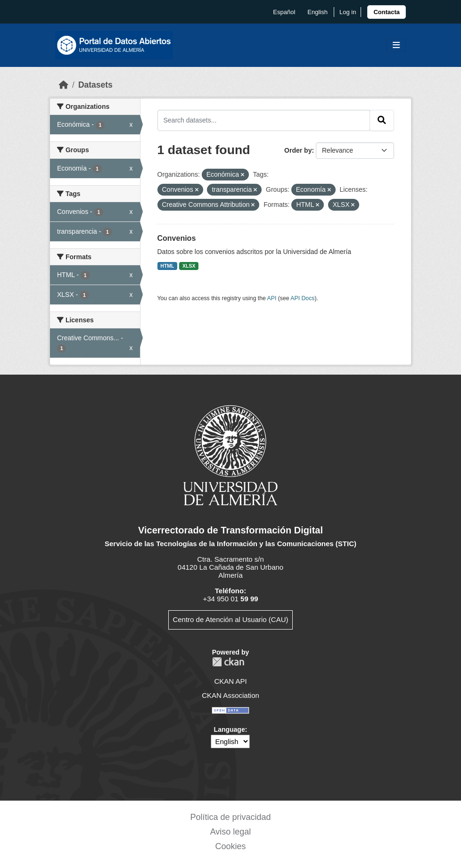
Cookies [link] (230, 846)
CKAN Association (230, 695)
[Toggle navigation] (396, 45)
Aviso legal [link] (231, 832)
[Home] (64, 85)
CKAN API (230, 681)
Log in (348, 12)
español (284, 12)
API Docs (302, 298)
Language (230, 729)
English (317, 12)
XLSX (189, 266)
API (272, 298)
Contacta (387, 12)
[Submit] (382, 120)
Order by (298, 150)
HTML (167, 266)
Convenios (177, 238)
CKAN (228, 662)
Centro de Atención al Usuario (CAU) (230, 619)
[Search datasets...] (264, 120)
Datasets (95, 85)
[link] (387, 12)
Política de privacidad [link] (230, 817)
